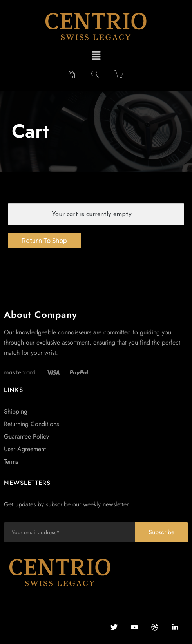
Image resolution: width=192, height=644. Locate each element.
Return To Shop (44, 241)
